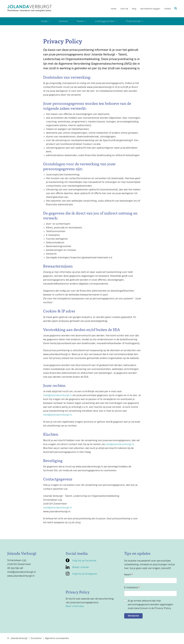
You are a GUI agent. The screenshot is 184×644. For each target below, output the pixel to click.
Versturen (133, 616)
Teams (80, 21)
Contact (168, 9)
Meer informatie (75, 606)
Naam (128, 575)
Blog (134, 9)
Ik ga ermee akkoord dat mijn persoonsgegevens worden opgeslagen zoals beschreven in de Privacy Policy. (150, 605)
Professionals (133, 21)
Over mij (124, 9)
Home (114, 9)
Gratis (44, 21)
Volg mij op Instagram (85, 574)
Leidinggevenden (105, 21)
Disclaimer (36, 638)
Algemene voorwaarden (57, 638)
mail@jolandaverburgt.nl (57, 395)
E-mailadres (132, 588)
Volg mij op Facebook (84, 561)
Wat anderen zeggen (150, 9)
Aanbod (63, 21)
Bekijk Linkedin (81, 567)
